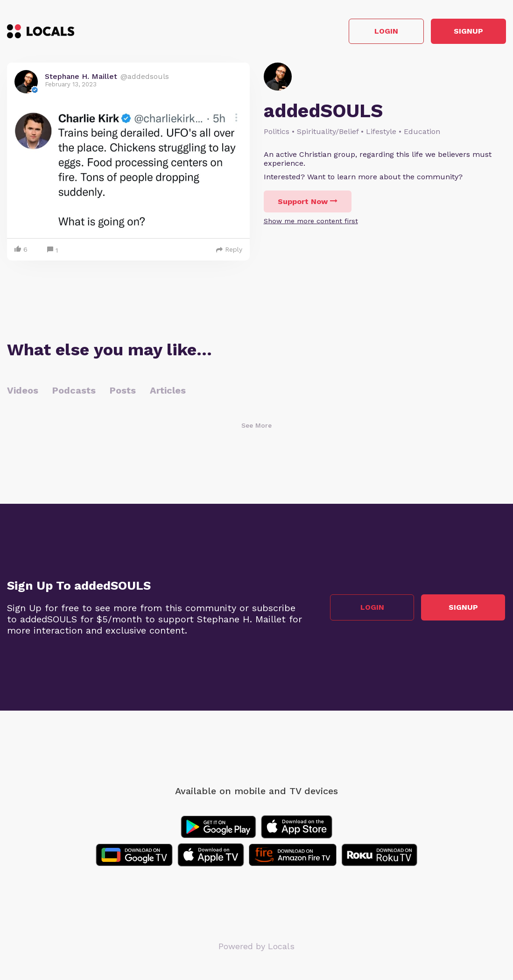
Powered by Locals (256, 947)
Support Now (308, 202)
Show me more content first (311, 222)
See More (256, 426)
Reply (229, 250)
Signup (464, 32)
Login (373, 32)
